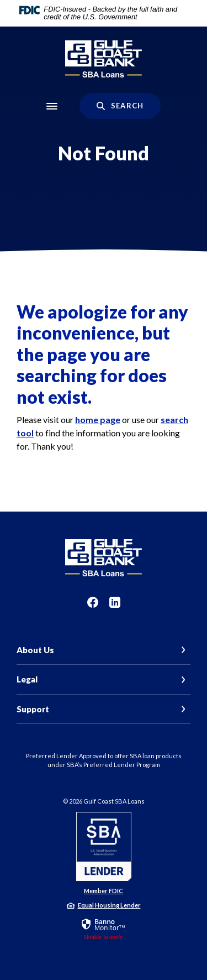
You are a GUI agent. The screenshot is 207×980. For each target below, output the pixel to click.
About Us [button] (35, 650)
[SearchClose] (120, 106)
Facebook (93, 602)
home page (98, 419)
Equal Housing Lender (109, 905)
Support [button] (33, 709)
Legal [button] (27, 679)
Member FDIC (104, 891)
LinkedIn (115, 602)
